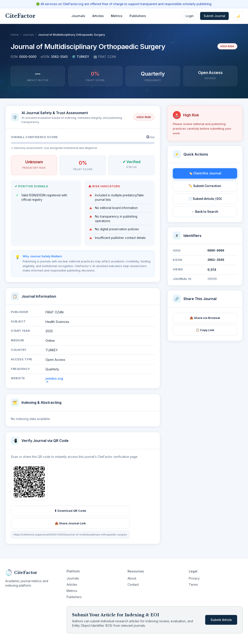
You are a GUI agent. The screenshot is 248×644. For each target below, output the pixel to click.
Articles (98, 16)
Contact (133, 584)
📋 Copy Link (205, 330)
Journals (78, 16)
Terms (193, 584)
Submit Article (221, 620)
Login (190, 16)
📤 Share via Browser (205, 318)
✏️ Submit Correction (205, 186)
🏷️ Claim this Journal (205, 173)
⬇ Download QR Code (70, 512)
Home (15, 35)
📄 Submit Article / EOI (205, 199)
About (132, 578)
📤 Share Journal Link (70, 525)
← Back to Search (205, 212)
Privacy (194, 578)
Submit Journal (214, 16)
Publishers (138, 16)
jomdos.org (54, 381)
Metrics (117, 16)
